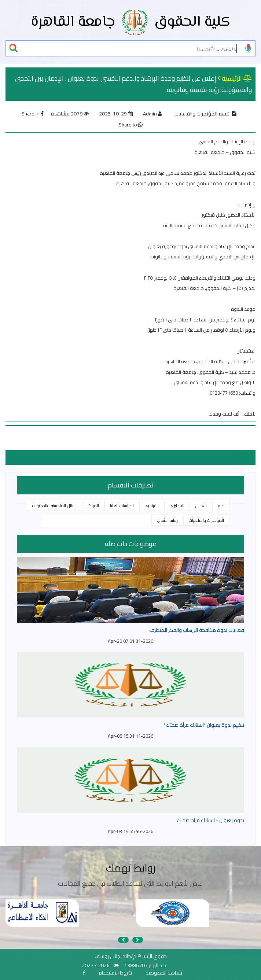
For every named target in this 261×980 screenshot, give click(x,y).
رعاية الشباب (167, 520)
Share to (131, 125)
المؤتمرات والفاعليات (206, 520)
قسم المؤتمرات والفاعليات (202, 114)
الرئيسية (232, 78)
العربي (201, 506)
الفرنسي (152, 506)
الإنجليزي (177, 506)
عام (221, 506)
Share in (33, 114)
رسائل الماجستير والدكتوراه (54, 506)
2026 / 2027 (96, 965)
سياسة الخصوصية (164, 973)
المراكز (93, 506)
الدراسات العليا (122, 506)
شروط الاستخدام (115, 973)
